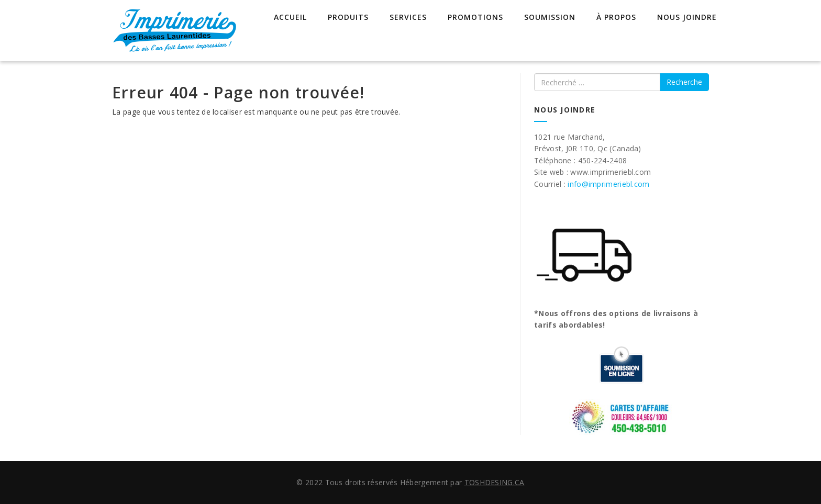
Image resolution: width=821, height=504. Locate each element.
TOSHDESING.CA (495, 482)
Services (408, 17)
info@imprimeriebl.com (608, 184)
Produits (348, 17)
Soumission (550, 17)
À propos (616, 17)
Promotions (475, 17)
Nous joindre (687, 17)
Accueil (290, 17)
